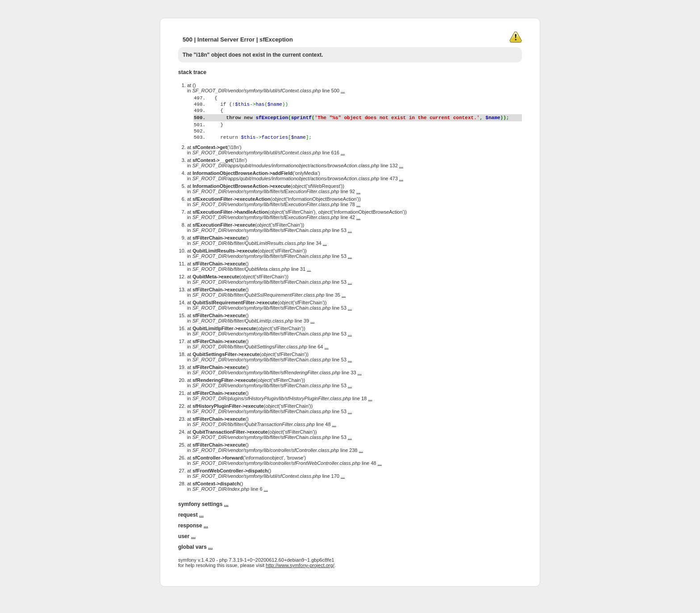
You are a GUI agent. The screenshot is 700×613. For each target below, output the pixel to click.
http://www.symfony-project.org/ (300, 583)
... (343, 91)
